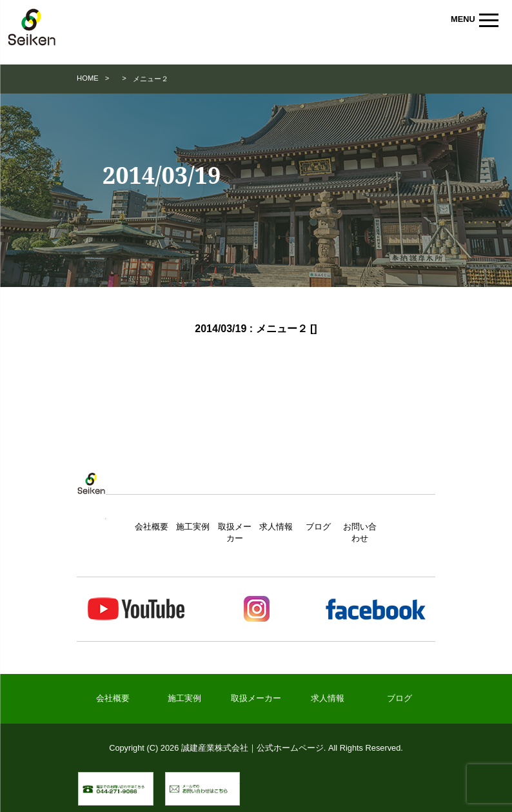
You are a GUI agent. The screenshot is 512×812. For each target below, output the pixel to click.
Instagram (256, 609)
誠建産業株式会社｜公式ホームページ (32, 29)
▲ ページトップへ (415, 789)
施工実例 (193, 527)
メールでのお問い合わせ (240, 779)
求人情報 (276, 527)
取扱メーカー (256, 698)
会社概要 (152, 527)
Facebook (375, 609)
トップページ (91, 496)
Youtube (136, 609)
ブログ (318, 527)
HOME (88, 78)
